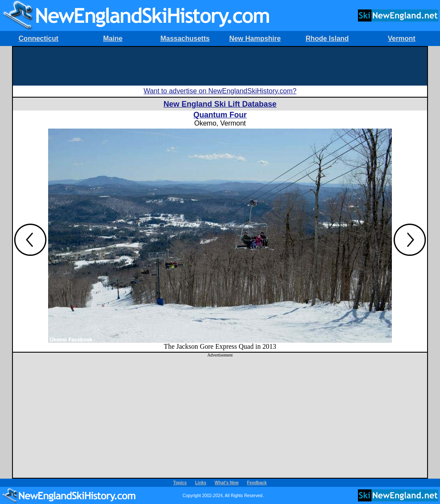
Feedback (257, 483)
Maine (113, 38)
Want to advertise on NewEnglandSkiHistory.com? (220, 91)
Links (201, 483)
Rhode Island (327, 38)
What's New (227, 483)
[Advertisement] (220, 66)
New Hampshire (255, 38)
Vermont (401, 38)
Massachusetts (185, 38)
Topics (180, 483)
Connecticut (38, 38)
